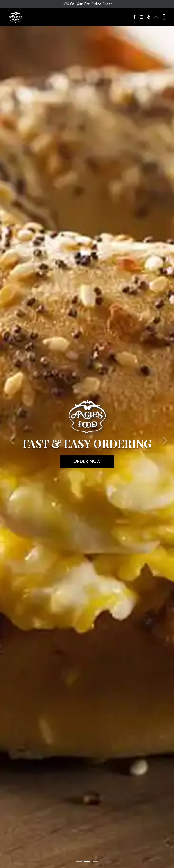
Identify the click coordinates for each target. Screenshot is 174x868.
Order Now (87, 461)
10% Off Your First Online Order (87, 4)
